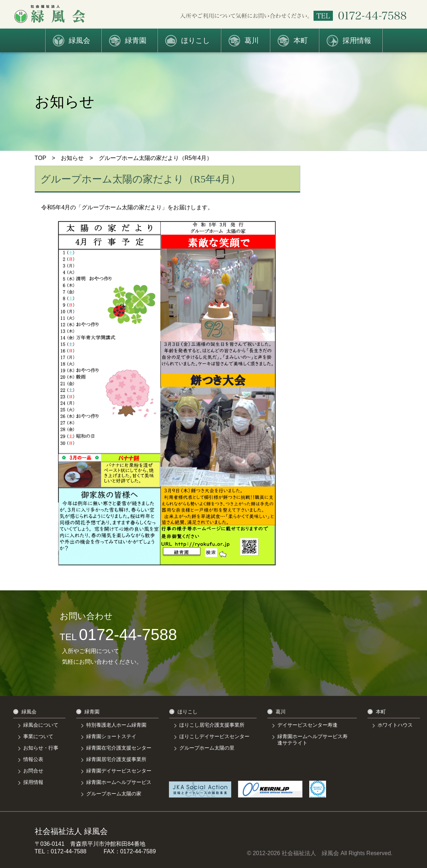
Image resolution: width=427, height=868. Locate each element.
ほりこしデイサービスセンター (214, 736)
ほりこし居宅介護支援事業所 (212, 725)
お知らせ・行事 (41, 748)
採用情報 (357, 40)
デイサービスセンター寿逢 (307, 725)
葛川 (252, 40)
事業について (38, 736)
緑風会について (41, 725)
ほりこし (195, 40)
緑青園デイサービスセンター (119, 771)
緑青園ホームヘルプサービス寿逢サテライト (312, 740)
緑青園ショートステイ (111, 736)
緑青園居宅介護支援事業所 (116, 759)
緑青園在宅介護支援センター (119, 748)
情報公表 (33, 759)
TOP (40, 158)
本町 (301, 40)
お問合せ (33, 771)
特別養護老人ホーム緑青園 (116, 725)
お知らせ (72, 158)
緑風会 (79, 40)
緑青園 (136, 40)
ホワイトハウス (395, 725)
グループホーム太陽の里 (207, 748)
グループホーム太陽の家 (114, 794)
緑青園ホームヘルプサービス (119, 782)
